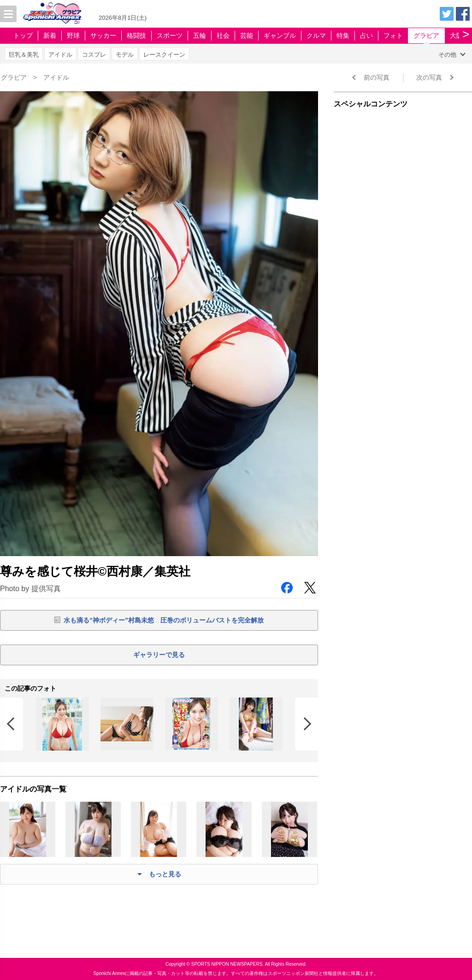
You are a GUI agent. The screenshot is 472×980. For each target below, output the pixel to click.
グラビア (426, 35)
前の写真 (377, 77)
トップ (23, 35)
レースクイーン (164, 55)
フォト (393, 35)
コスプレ (94, 55)
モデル (125, 55)
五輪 (200, 35)
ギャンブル (280, 35)
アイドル (60, 55)
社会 (223, 35)
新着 (50, 35)
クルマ (316, 35)
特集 (343, 35)
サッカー (103, 35)
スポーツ (170, 35)
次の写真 (429, 77)
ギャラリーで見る (159, 655)
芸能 (247, 35)
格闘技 (136, 35)
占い (366, 35)
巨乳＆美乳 (24, 55)
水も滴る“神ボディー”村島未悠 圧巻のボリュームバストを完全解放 (164, 620)
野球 (73, 35)
